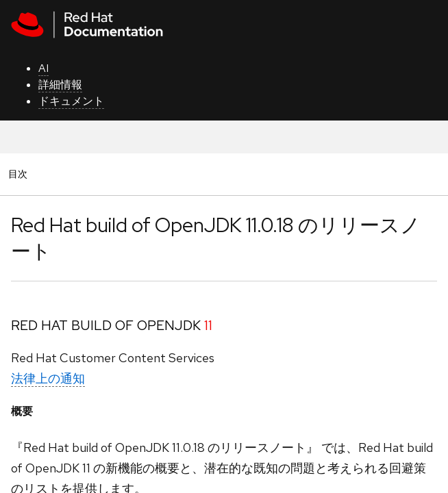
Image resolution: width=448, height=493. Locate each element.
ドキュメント (71, 101)
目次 (20, 174)
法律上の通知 (48, 378)
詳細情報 (60, 85)
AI (43, 68)
